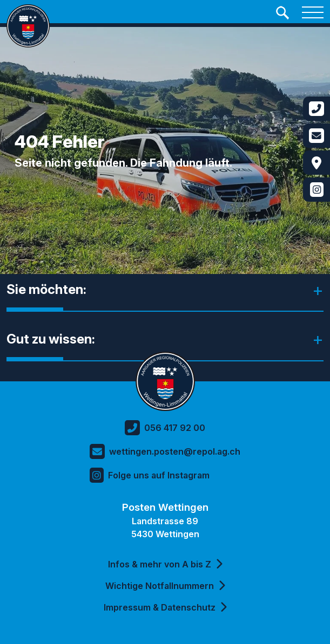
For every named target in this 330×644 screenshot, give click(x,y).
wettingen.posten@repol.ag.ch (165, 451)
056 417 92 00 (165, 428)
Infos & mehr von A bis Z (165, 564)
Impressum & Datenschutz (165, 607)
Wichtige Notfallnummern (165, 586)
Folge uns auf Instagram (150, 475)
